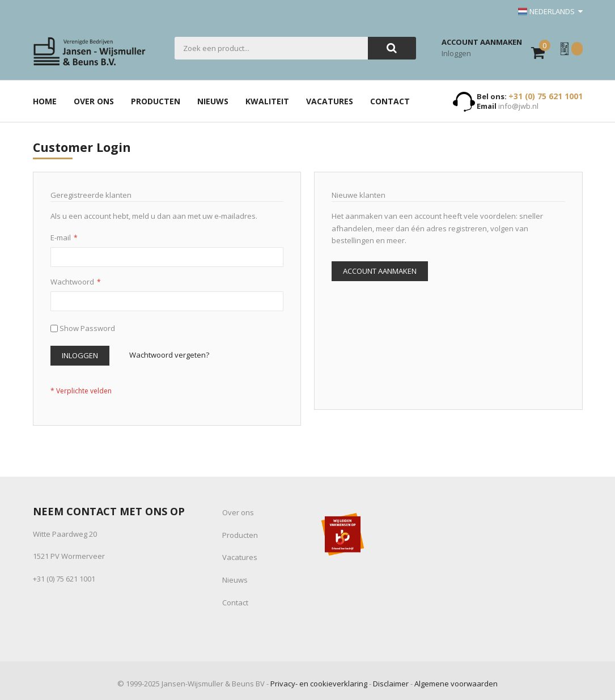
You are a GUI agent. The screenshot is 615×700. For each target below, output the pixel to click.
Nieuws (235, 580)
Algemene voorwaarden (456, 684)
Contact (235, 603)
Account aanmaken (482, 42)
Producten (240, 535)
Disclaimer (391, 684)
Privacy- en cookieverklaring (319, 684)
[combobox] (271, 48)
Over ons (238, 512)
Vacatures (240, 557)
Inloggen (456, 53)
